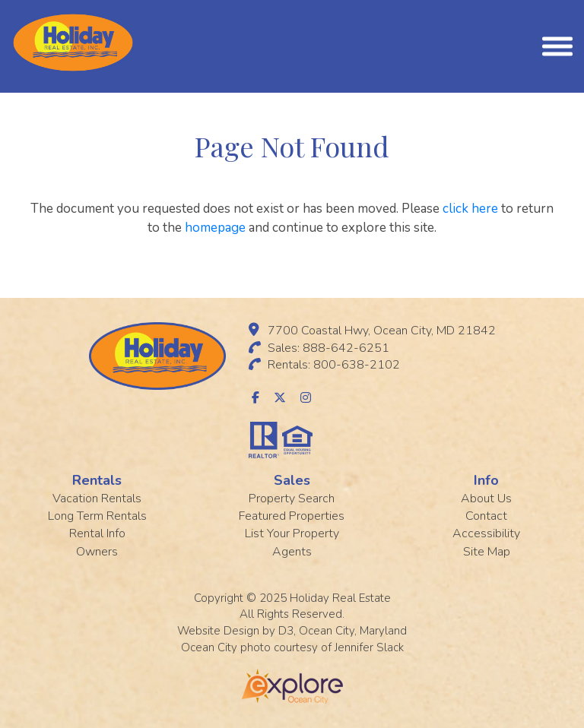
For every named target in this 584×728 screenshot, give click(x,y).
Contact (486, 516)
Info (486, 480)
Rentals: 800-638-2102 (334, 365)
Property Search (292, 499)
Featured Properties (292, 516)
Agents (292, 552)
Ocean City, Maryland (353, 631)
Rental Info (97, 533)
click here (470, 209)
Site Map (487, 552)
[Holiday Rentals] (73, 41)
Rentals (97, 480)
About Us (486, 499)
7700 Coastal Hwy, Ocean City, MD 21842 (382, 331)
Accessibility (486, 533)
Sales (292, 480)
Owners (97, 552)
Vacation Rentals (97, 499)
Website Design (218, 631)
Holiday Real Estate (340, 598)
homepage (215, 228)
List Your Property (292, 533)
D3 (286, 631)
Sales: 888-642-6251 (328, 348)
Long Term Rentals (97, 516)
